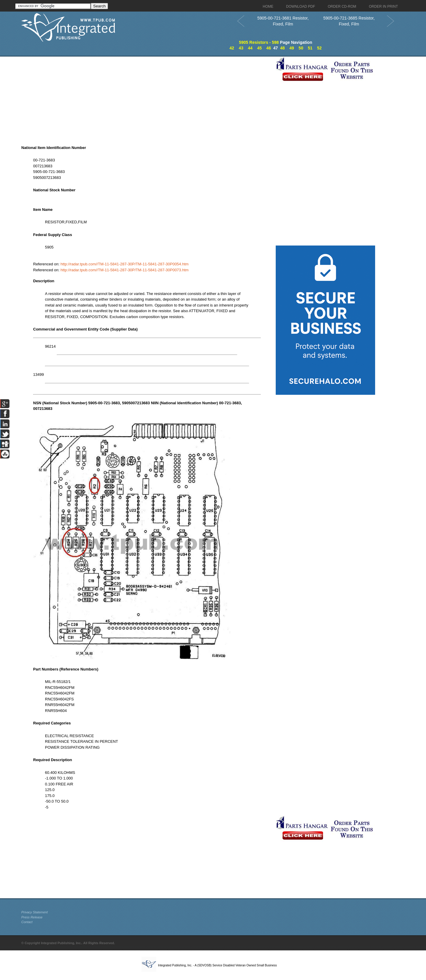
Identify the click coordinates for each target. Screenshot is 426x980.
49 (292, 48)
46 (269, 48)
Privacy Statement (34, 912)
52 (319, 48)
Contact (27, 922)
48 (283, 48)
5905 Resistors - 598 (259, 42)
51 (310, 48)
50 (301, 48)
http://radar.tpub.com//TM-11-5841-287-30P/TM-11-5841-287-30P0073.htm (125, 270)
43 (241, 48)
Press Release (32, 917)
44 (250, 48)
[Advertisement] (147, 98)
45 (259, 48)
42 (232, 48)
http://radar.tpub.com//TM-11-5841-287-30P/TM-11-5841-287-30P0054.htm (125, 264)
